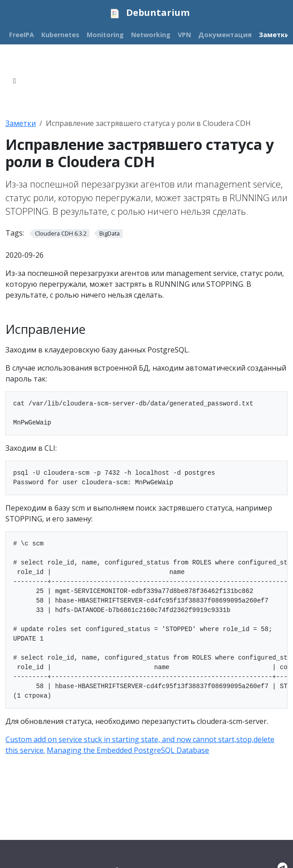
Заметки (21, 123)
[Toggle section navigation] (15, 81)
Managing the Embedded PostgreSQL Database (128, 750)
